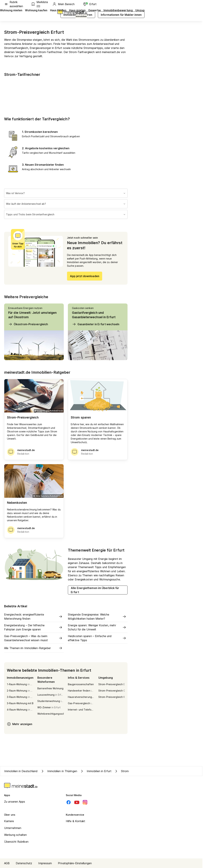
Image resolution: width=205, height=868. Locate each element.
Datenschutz (24, 863)
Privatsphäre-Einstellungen (75, 863)
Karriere (9, 821)
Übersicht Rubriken (16, 842)
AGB (7, 863)
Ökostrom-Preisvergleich (28, 324)
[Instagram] (85, 802)
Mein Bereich (63, 4)
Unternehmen (13, 828)
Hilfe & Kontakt (76, 821)
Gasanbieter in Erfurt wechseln (96, 324)
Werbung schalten (16, 835)
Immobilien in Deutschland (21, 771)
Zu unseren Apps (15, 802)
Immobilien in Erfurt (96, 771)
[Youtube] (77, 802)
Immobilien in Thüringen (59, 771)
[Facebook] (69, 802)
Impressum (45, 863)
